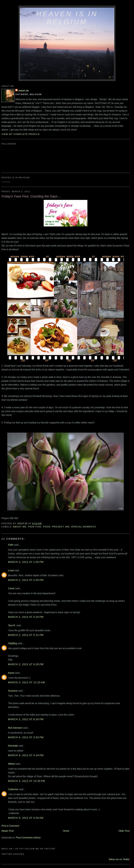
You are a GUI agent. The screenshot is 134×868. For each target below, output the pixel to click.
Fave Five (35, 527)
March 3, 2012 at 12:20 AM (27, 682)
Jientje (24, 91)
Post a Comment (10, 826)
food (47, 527)
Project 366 (61, 527)
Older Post (124, 831)
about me (20, 527)
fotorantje (13, 746)
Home (66, 831)
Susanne (13, 691)
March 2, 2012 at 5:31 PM (26, 635)
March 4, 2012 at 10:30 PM (27, 781)
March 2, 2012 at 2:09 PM (26, 580)
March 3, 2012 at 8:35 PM (26, 719)
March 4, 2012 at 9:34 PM (26, 755)
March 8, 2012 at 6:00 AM (26, 818)
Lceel (11, 570)
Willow (11, 764)
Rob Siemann (15, 728)
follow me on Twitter (119, 859)
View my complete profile (21, 134)
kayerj (11, 673)
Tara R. (12, 625)
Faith (11, 545)
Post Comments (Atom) (28, 838)
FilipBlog (13, 643)
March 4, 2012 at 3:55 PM (26, 737)
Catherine (13, 789)
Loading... (7, 182)
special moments (84, 527)
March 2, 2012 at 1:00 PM (26, 562)
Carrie (11, 588)
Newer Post (8, 831)
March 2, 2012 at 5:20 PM (26, 617)
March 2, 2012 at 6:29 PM (26, 664)
